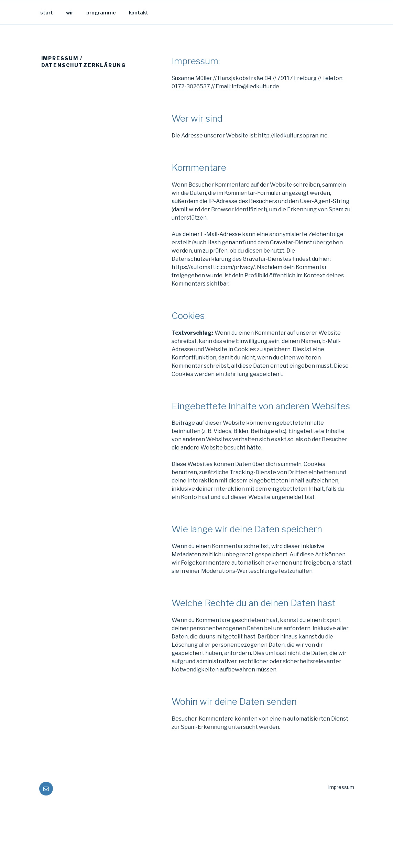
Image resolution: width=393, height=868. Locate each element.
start (47, 13)
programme (101, 13)
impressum (341, 787)
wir (70, 13)
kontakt (139, 13)
